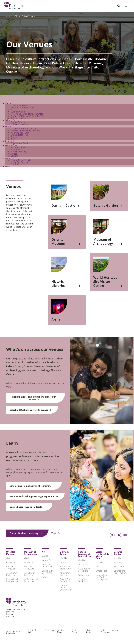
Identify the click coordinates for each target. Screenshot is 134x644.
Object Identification (20, 144)
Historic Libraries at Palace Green (27, 114)
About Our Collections (11, 568)
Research (10, 142)
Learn (8, 127)
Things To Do (21, 17)
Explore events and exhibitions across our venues (34, 399)
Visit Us (10, 559)
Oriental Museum (19, 106)
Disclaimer (49, 631)
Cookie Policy (75, 632)
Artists (14, 154)
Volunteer (15, 150)
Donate (14, 156)
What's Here (102, 571)
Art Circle (46, 578)
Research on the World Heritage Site (102, 578)
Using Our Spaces (19, 163)
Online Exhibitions (19, 125)
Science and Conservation (120, 572)
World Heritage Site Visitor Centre (27, 116)
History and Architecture (66, 568)
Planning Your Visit (20, 133)
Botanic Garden (18, 119)
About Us (10, 159)
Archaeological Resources (31, 581)
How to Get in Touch (21, 161)
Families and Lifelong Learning (25, 131)
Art (12, 110)
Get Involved (11, 146)
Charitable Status (32, 632)
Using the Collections (83, 581)
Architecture (84, 576)
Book (13, 140)
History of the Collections (84, 570)
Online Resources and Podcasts (28, 507)
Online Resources (19, 135)
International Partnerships (12, 581)
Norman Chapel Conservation (66, 588)
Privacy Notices (89, 632)
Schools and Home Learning (24, 129)
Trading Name (61, 632)
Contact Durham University (26, 534)
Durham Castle (18, 112)
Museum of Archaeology (22, 108)
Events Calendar (18, 123)
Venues (32, 17)
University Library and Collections (110, 632)
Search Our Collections (11, 574)
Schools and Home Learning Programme (32, 486)
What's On (10, 121)
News (8, 167)
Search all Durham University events (30, 410)
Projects (15, 137)
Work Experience (19, 152)
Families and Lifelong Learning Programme (34, 497)
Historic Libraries (66, 284)
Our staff (15, 165)
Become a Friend (19, 148)
